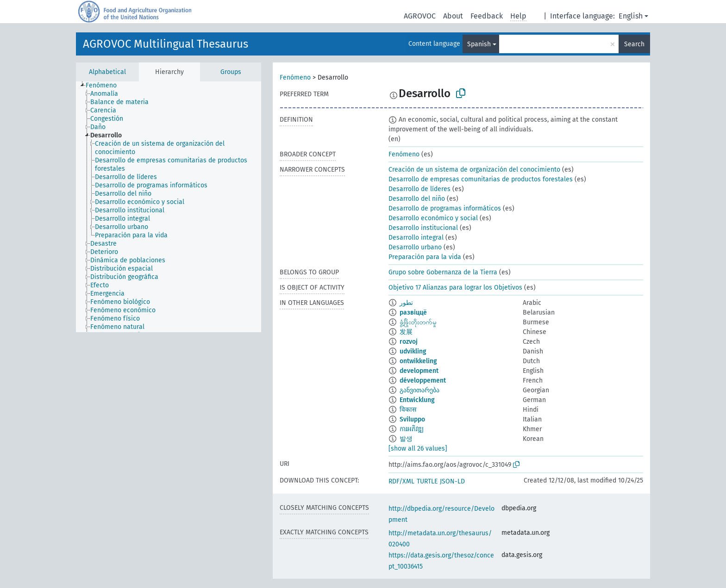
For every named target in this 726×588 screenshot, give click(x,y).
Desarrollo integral (416, 238)
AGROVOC (420, 16)
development (419, 371)
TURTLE (427, 481)
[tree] (169, 207)
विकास (408, 410)
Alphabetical (107, 72)
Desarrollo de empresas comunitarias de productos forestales (481, 179)
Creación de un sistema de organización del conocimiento (474, 170)
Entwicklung (417, 400)
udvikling (413, 351)
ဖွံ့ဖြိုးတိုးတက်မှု (418, 322)
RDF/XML (401, 481)
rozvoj (409, 342)
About (453, 16)
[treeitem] (105, 86)
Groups (231, 72)
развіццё (413, 313)
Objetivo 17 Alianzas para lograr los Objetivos (455, 288)
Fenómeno (295, 77)
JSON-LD (452, 481)
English (631, 16)
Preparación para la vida (425, 257)
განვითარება (419, 390)
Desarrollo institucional (423, 228)
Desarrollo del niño (417, 199)
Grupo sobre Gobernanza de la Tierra (443, 272)
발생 (406, 439)
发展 (406, 332)
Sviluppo (412, 419)
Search (634, 44)
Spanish (479, 44)
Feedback (487, 16)
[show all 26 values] (418, 449)
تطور (406, 303)
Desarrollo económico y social (433, 218)
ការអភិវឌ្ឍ (412, 429)
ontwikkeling (418, 361)
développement (423, 381)
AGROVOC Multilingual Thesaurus (166, 44)
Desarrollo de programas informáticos (445, 208)
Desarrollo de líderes (419, 189)
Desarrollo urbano (415, 247)
